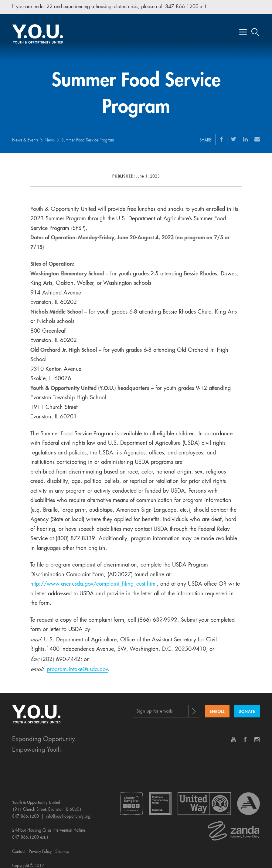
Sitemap (62, 848)
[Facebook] (222, 135)
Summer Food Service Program (88, 136)
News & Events (25, 136)
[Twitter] (233, 135)
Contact (19, 848)
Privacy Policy (40, 848)
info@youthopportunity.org (68, 812)
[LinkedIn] (245, 135)
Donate (247, 708)
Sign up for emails (155, 707)
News (50, 136)
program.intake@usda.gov (77, 665)
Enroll (217, 708)
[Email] (257, 135)
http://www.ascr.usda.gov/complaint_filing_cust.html (93, 580)
